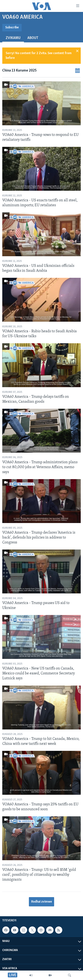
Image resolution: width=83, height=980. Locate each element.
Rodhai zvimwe (41, 902)
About (33, 38)
